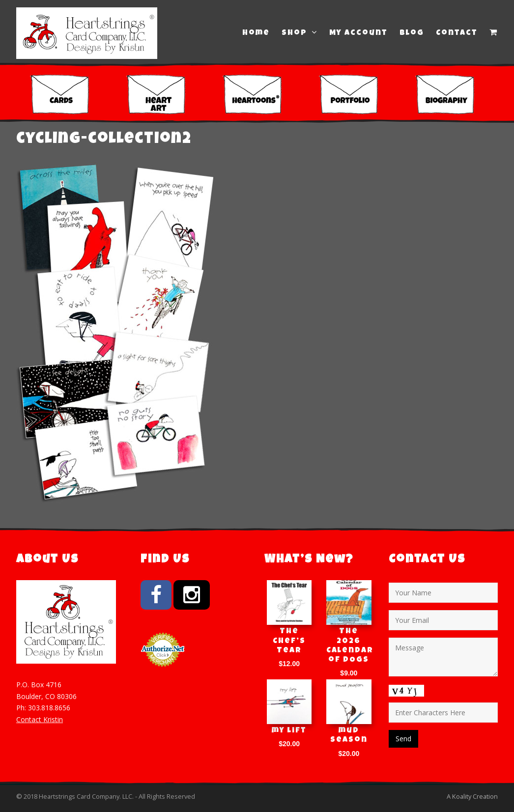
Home (256, 33)
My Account (358, 33)
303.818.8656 (49, 708)
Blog (412, 33)
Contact (457, 33)
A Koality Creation (472, 796)
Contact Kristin (40, 719)
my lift (289, 731)
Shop (300, 33)
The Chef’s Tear (289, 641)
